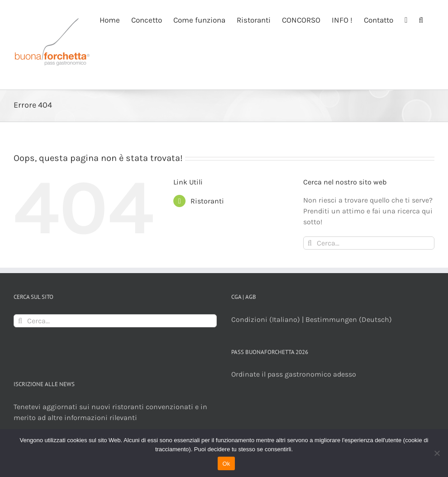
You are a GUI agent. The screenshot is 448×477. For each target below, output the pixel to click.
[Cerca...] (369, 243)
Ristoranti (207, 201)
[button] (421, 19)
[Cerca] (310, 243)
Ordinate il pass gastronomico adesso (294, 374)
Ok (226, 464)
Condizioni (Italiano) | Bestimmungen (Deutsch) (312, 319)
